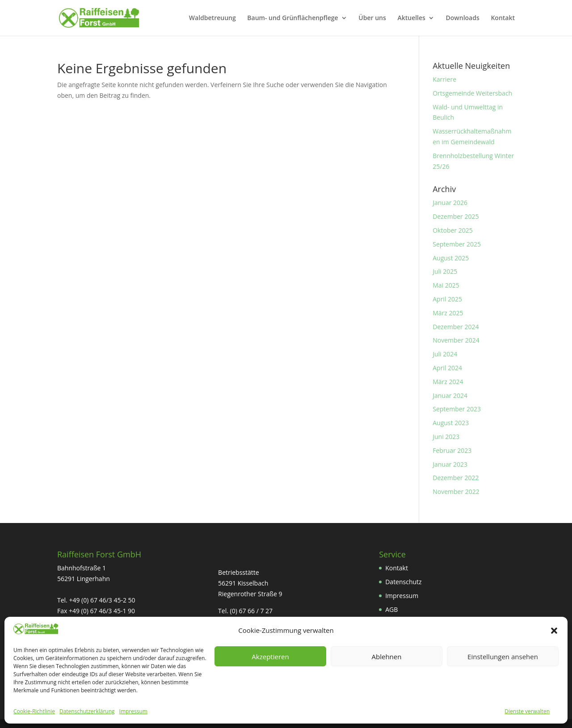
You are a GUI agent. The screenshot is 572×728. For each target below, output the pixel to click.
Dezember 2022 (456, 478)
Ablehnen (387, 657)
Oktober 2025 (452, 230)
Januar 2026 (450, 203)
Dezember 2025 (456, 216)
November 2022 (456, 492)
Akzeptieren (270, 657)
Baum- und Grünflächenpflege (292, 18)
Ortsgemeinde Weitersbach (472, 93)
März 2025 (448, 313)
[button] (554, 631)
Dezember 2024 (456, 327)
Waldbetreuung (212, 18)
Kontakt (503, 18)
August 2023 (451, 423)
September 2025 (457, 244)
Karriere (444, 79)
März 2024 (448, 382)
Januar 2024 (450, 395)
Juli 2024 (445, 354)
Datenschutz (403, 582)
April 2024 (447, 368)
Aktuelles (411, 18)
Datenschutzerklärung (87, 711)
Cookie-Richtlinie (34, 711)
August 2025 (451, 258)
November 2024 (456, 340)
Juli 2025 (445, 271)
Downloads (463, 18)
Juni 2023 (446, 437)
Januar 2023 (450, 464)
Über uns (372, 18)
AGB (391, 609)
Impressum (133, 711)
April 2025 (447, 299)
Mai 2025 (446, 285)
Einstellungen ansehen (503, 657)
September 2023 (457, 409)
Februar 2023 (452, 450)
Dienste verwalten (527, 711)
